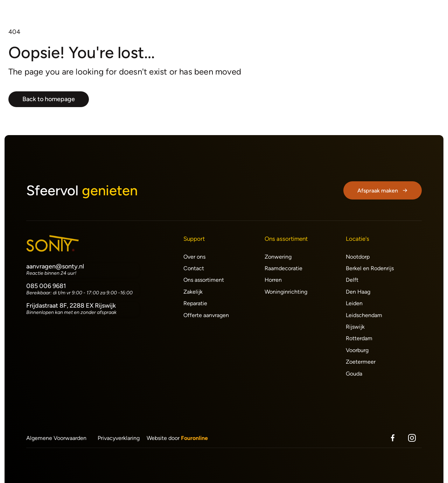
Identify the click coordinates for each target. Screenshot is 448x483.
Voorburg (357, 350)
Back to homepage (49, 99)
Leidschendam (364, 315)
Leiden (354, 303)
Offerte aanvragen (206, 315)
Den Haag (358, 292)
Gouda (354, 374)
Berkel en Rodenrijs (370, 268)
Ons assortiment (204, 280)
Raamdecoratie (283, 268)
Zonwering (278, 257)
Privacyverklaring (119, 438)
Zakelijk (193, 292)
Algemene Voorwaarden (56, 438)
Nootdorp (358, 257)
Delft (352, 280)
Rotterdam (359, 338)
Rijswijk (355, 327)
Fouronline (194, 438)
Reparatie (195, 303)
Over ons (194, 257)
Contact (194, 268)
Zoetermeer (361, 362)
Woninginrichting (286, 292)
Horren (273, 280)
